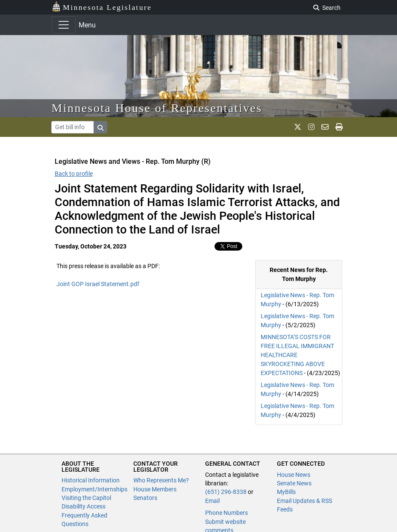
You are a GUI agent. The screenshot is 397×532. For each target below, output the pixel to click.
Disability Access (84, 506)
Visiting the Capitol (86, 498)
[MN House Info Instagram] (311, 127)
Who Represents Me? (161, 480)
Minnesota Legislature (102, 7)
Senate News (294, 483)
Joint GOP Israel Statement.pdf (98, 284)
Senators (145, 498)
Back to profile (74, 174)
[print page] (339, 127)
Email (212, 501)
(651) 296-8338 (226, 492)
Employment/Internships (94, 489)
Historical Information (91, 480)
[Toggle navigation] (64, 25)
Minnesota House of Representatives (157, 108)
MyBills (286, 492)
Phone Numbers (226, 513)
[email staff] (325, 127)
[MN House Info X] (298, 127)
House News (294, 475)
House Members (155, 489)
